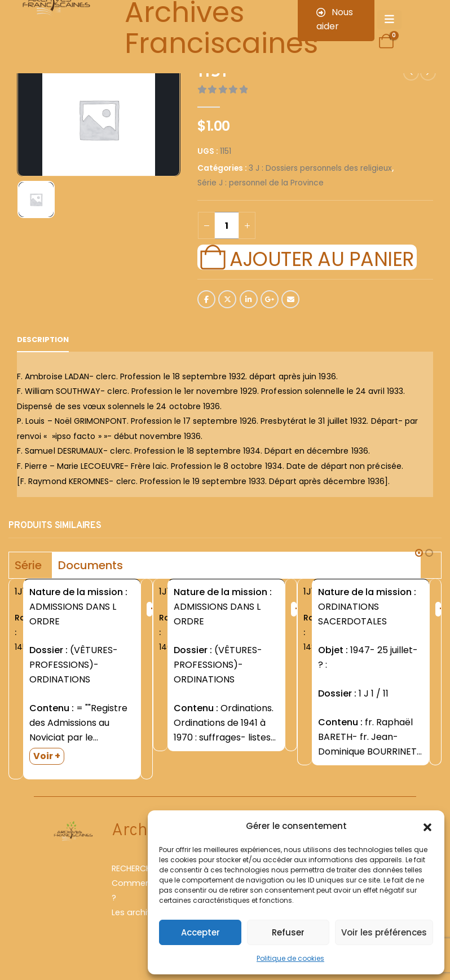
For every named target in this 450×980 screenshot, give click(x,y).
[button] (427, 826)
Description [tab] (43, 340)
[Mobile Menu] (389, 20)
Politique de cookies (290, 958)
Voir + (47, 756)
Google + (270, 299)
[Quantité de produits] (227, 225)
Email (290, 299)
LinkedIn (249, 299)
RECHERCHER (136, 868)
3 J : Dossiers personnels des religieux (320, 168)
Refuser (288, 932)
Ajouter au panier (321, 258)
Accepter (200, 932)
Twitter (227, 299)
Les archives (136, 912)
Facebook (206, 299)
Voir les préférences (384, 932)
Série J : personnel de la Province (261, 183)
